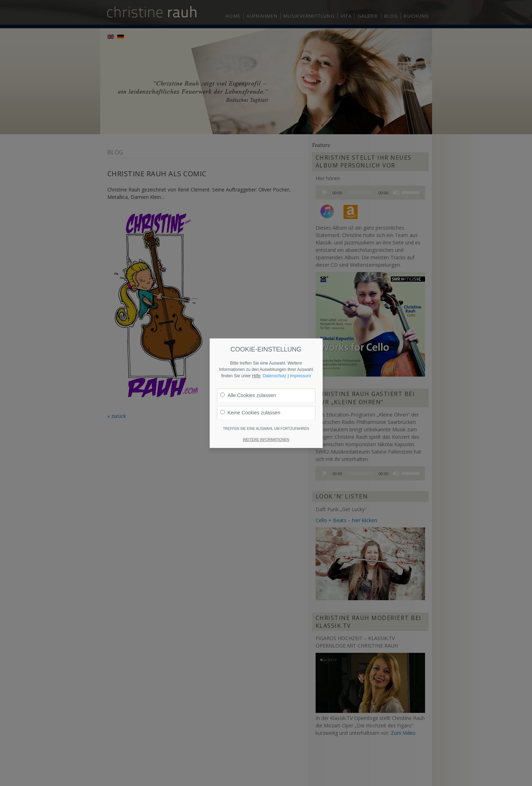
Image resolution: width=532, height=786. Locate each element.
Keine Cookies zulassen (250, 397)
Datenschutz (275, 360)
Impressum (300, 360)
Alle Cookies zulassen (248, 380)
